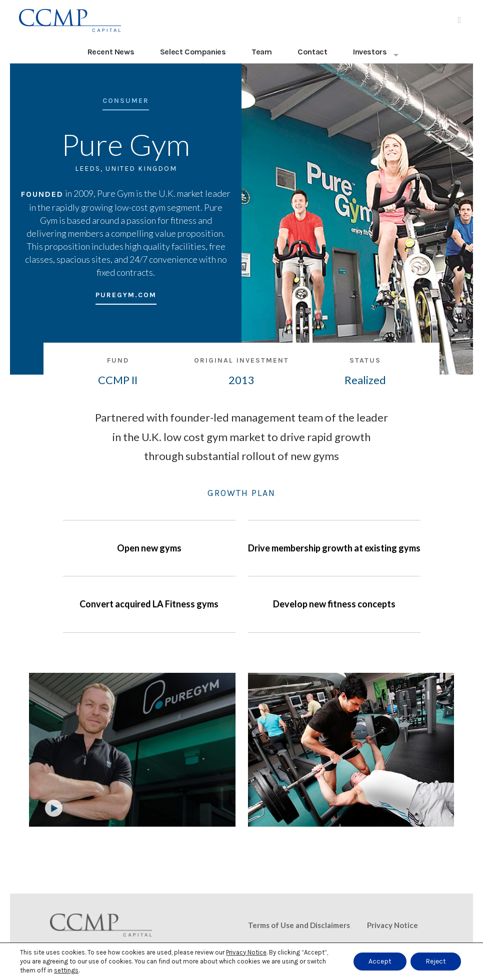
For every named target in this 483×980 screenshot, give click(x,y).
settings (66, 970)
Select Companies (193, 52)
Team (261, 52)
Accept (380, 961)
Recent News (111, 52)
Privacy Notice (392, 925)
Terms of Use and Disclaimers (299, 925)
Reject (436, 961)
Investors (370, 52)
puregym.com (126, 295)
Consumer (126, 101)
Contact (312, 52)
